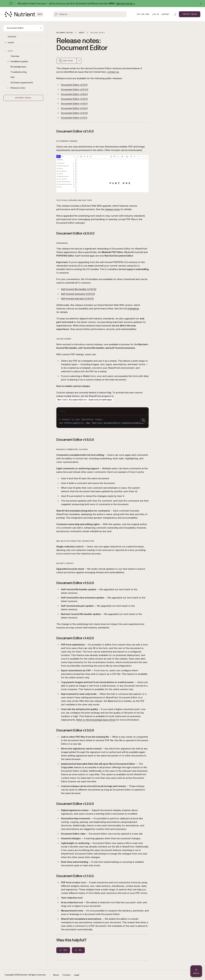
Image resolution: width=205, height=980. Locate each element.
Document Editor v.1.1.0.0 (74, 118)
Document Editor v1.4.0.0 (74, 104)
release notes (112, 209)
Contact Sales (190, 14)
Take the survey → (125, 4)
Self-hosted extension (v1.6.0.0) (78, 294)
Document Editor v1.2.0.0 (74, 113)
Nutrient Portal (23, 98)
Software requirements (22, 83)
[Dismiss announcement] (201, 4)
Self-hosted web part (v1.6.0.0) (77, 299)
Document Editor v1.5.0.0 (74, 99)
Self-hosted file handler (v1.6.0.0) (79, 289)
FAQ (13, 77)
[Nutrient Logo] (24, 14)
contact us (113, 72)
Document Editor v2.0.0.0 (75, 90)
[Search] (90, 14)
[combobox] (79, 61)
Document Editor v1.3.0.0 (74, 108)
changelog (133, 309)
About (56, 975)
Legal (77, 975)
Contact (67, 975)
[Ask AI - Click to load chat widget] (196, 971)
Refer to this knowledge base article (96, 720)
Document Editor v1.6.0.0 (74, 94)
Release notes (18, 88)
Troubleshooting (19, 72)
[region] (103, 421)
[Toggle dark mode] (175, 14)
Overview (12, 37)
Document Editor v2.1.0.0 (74, 85)
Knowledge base (18, 67)
